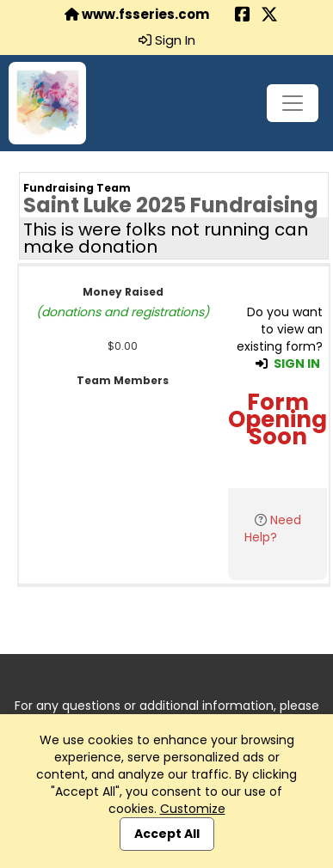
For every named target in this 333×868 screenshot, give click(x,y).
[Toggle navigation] (293, 103)
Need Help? (273, 529)
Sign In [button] (167, 40)
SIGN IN (297, 364)
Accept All (167, 834)
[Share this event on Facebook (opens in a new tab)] (243, 16)
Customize (193, 809)
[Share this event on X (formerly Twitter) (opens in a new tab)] (269, 16)
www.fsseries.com (137, 15)
